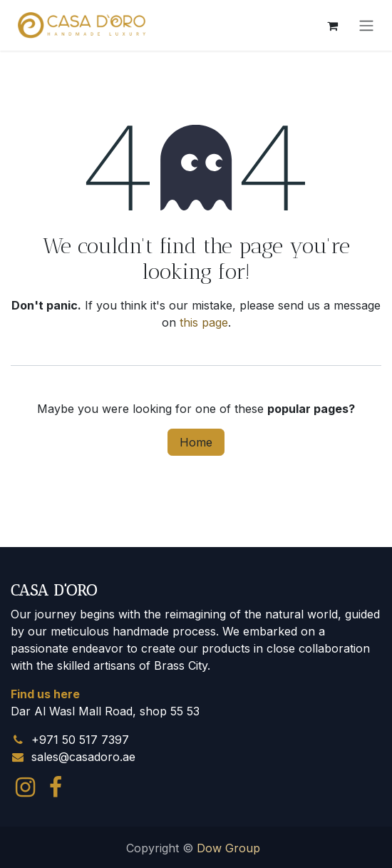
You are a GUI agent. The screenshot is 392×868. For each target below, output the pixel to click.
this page (204, 322)
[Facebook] (56, 787)
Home (196, 442)
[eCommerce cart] (332, 26)
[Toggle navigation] (366, 26)
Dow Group (228, 848)
